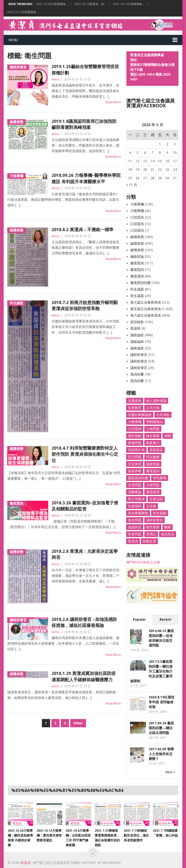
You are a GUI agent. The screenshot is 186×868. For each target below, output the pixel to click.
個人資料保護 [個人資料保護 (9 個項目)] (156, 401)
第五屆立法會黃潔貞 (146, 309)
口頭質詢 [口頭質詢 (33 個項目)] (135, 429)
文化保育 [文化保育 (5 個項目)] (135, 464)
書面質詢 (137, 263)
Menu (13, 40)
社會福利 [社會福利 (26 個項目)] (135, 506)
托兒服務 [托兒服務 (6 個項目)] (153, 457)
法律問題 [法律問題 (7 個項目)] (153, 485)
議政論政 (137, 335)
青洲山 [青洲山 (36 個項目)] (151, 534)
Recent (166, 619)
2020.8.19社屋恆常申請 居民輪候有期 (162, 702)
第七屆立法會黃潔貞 (146, 302)
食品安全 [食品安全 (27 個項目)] (168, 534)
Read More (113, 102)
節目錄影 (137, 322)
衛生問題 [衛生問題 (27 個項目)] (135, 520)
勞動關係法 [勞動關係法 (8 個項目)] (155, 422)
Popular (139, 619)
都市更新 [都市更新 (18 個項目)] (153, 527)
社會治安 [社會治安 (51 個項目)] (156, 499)
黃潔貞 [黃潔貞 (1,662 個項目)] (133, 541)
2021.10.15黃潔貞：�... (90, 4)
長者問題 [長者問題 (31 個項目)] (135, 534)
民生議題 (137, 289)
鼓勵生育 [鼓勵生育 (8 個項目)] (149, 541)
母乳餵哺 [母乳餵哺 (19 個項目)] (160, 478)
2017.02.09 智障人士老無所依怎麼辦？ (161, 754)
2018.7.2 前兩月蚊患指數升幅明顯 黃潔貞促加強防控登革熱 (85, 305)
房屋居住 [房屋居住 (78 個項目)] (156, 450)
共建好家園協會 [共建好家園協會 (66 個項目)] (140, 415)
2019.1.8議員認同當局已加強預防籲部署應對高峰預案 (84, 124)
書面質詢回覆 (140, 283)
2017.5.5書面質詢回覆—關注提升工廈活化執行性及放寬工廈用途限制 (151, 671)
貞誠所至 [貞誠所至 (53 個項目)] (135, 527)
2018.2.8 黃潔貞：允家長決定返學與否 (85, 554)
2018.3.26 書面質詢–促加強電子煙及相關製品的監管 (85, 506)
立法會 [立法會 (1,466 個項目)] (151, 506)
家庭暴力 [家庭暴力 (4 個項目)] (153, 443)
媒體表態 (137, 237)
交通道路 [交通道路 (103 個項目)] (135, 401)
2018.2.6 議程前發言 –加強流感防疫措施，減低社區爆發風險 (84, 622)
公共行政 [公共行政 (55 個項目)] (153, 408)
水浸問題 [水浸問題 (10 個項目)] (135, 485)
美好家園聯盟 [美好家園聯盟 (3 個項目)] (138, 513)
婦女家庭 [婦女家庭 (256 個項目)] (153, 436)
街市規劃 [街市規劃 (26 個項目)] (160, 513)
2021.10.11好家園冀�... (23, 12)
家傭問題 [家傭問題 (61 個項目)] (135, 443)
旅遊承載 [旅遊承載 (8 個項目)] (135, 471)
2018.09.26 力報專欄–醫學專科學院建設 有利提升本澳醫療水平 (86, 178)
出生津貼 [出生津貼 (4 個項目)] (163, 415)
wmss (56, 79)
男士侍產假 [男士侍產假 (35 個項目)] (136, 499)
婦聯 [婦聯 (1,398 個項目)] (168, 436)
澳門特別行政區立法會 (143, 562)
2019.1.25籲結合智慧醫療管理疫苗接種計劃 (85, 70)
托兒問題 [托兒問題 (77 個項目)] (135, 457)
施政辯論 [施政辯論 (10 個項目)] (153, 464)
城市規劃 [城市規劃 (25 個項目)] (135, 436)
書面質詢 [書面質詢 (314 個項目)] (153, 471)
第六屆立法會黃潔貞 (146, 315)
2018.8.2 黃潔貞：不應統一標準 (82, 230)
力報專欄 (137, 204)
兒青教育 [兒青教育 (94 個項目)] (135, 408)
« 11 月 (132, 185)
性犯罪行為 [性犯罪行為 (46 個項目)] (136, 450)
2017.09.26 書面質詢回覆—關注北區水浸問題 (161, 728)
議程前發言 (139, 355)
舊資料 (135, 328)
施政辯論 (137, 257)
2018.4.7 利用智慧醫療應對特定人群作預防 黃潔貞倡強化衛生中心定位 (85, 454)
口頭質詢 (137, 217)
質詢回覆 (137, 374)
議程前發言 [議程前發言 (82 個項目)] (155, 520)
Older (78, 723)
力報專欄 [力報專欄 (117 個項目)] (135, 422)
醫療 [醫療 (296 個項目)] (168, 527)
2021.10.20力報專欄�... (52, 4)
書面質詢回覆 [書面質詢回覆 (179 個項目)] (138, 478)
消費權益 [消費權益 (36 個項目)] (135, 492)
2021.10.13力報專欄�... (128, 4)
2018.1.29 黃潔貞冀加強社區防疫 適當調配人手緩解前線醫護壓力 (84, 676)
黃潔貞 (25, 863)
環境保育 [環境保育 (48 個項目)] (153, 492)
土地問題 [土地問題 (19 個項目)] (153, 429)
